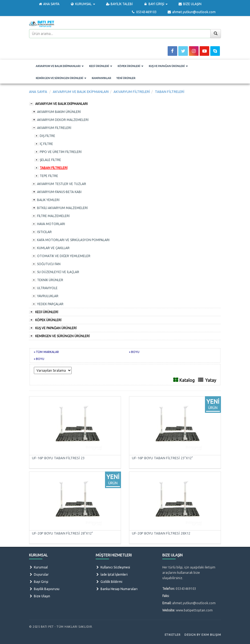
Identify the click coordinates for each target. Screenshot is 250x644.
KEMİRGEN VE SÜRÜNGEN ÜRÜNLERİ (61, 78)
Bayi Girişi (39, 582)
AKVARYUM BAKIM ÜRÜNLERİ (59, 112)
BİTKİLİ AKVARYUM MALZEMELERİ (62, 208)
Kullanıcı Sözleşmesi (113, 567)
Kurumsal (38, 567)
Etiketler (173, 635)
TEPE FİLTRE (49, 176)
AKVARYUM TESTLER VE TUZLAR (62, 184)
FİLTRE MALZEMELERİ (53, 216)
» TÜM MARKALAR (46, 352)
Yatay (211, 380)
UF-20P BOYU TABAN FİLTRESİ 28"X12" (62, 533)
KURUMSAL (82, 4)
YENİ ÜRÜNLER (126, 78)
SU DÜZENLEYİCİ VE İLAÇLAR (58, 272)
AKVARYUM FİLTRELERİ (54, 128)
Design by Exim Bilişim (203, 635)
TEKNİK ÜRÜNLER (50, 280)
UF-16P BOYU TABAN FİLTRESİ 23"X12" (162, 458)
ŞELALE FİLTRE (50, 160)
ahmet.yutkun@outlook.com (191, 12)
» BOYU (134, 352)
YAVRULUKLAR (48, 296)
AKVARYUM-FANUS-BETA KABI (59, 192)
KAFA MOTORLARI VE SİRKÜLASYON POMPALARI (73, 240)
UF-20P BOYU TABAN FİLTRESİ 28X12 (161, 533)
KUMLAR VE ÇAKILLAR (53, 248)
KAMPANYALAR (101, 78)
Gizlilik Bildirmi (109, 582)
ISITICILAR (44, 232)
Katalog (187, 380)
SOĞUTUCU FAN (49, 264)
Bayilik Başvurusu (44, 589)
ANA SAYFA (49, 4)
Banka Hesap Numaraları (117, 589)
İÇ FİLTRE (46, 144)
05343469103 (144, 12)
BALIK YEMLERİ (48, 200)
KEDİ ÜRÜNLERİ (101, 66)
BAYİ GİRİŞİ (155, 4)
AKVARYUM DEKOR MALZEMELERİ (63, 120)
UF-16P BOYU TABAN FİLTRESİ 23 (58, 458)
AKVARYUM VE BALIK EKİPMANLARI (60, 66)
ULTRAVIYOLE (47, 288)
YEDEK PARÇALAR (50, 304)
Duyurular (39, 574)
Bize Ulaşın (40, 596)
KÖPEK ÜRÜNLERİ (130, 66)
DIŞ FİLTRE (47, 136)
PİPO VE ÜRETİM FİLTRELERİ (61, 152)
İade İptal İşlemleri (112, 574)
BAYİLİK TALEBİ (119, 4)
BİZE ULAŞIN (190, 4)
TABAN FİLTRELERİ (54, 168)
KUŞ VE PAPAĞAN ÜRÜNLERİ (168, 66)
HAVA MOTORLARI (51, 224)
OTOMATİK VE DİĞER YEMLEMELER (64, 256)
